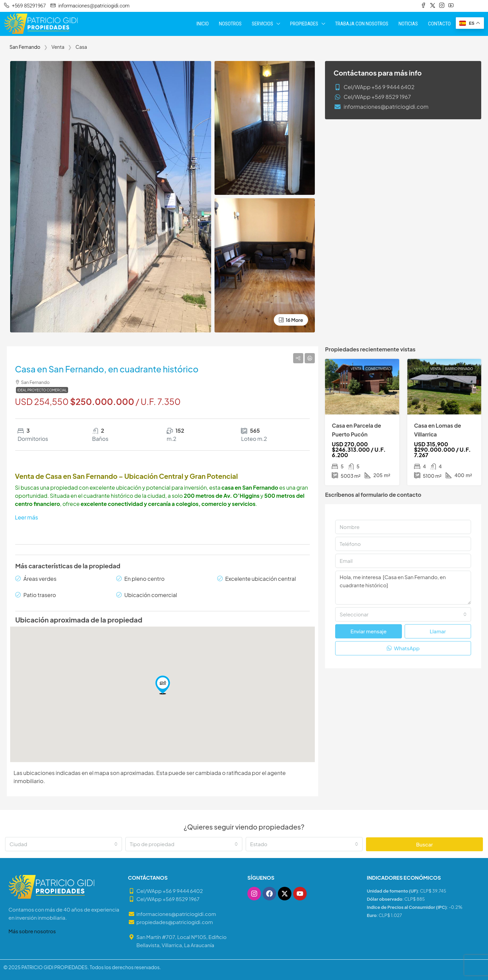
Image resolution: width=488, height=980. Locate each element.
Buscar (425, 844)
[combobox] (403, 614)
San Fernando (25, 47)
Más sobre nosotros (32, 931)
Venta (356, 369)
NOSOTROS (230, 24)
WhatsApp (403, 648)
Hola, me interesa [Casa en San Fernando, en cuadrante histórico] (403, 588)
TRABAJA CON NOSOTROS (362, 24)
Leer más (26, 517)
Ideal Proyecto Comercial (42, 390)
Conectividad (378, 369)
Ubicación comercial (151, 595)
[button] (163, 685)
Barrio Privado (459, 369)
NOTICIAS (408, 24)
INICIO (203, 24)
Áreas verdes (40, 579)
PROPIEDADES (304, 24)
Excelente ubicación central (261, 579)
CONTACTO (439, 24)
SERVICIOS (262, 24)
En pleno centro (145, 579)
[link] (362, 387)
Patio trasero (40, 595)
